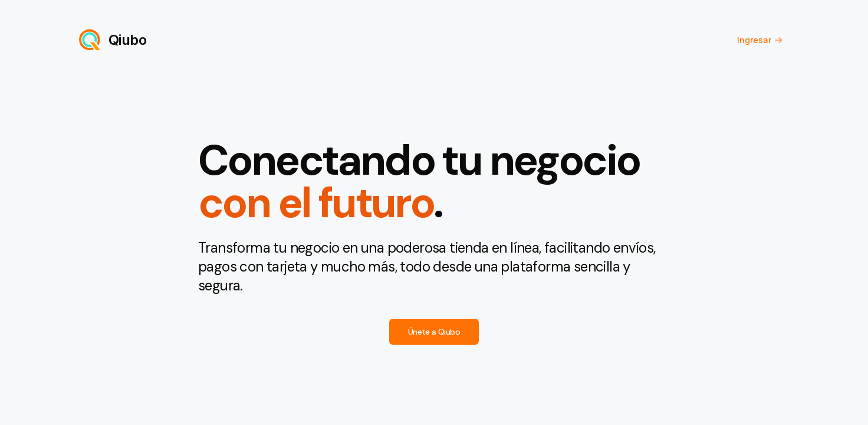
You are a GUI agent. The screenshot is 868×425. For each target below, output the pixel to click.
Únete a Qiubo (434, 332)
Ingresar (760, 40)
